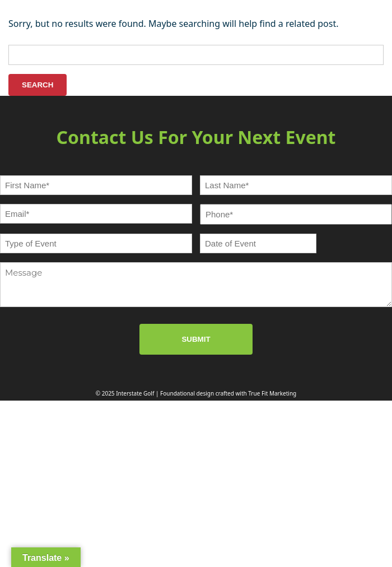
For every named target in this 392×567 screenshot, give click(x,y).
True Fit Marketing (272, 393)
